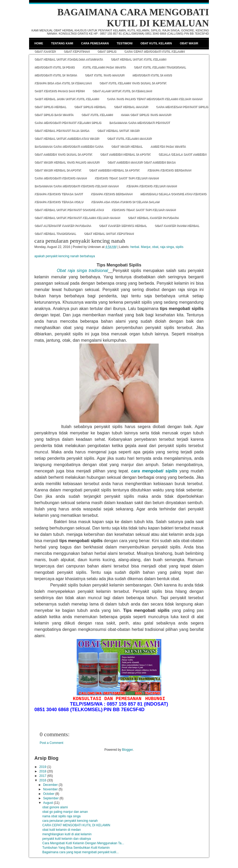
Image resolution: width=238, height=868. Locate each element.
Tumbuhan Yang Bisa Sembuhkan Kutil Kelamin (76, 848)
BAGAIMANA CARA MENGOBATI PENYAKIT (140, 123)
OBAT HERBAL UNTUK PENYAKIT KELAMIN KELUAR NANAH (77, 218)
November (50, 789)
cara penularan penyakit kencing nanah (80, 241)
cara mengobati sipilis (154, 471)
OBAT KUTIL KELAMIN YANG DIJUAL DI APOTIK (133, 83)
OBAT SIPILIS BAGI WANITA (54, 115)
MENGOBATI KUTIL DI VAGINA (56, 75)
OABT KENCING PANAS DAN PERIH (59, 91)
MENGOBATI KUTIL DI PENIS (54, 67)
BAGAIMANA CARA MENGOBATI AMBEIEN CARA (69, 146)
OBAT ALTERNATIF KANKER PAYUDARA (63, 226)
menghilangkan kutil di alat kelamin (67, 834)
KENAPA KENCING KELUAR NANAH (151, 186)
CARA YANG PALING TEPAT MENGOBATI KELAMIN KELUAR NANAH (155, 99)
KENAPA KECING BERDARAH (111, 194)
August (48, 803)
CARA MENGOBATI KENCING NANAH (60, 178)
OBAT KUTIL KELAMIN (97, 115)
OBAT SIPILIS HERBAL (50, 107)
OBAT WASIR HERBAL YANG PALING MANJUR (67, 162)
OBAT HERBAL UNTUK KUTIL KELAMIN (138, 59)
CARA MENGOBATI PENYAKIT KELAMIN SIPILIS (68, 123)
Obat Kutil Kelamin (156, 43)
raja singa (167, 247)
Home (39, 43)
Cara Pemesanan (95, 43)
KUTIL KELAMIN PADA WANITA (104, 67)
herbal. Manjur (140, 247)
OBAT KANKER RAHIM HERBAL (177, 226)
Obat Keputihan (76, 51)
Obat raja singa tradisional (83, 271)
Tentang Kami (62, 43)
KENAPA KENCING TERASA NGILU (59, 202)
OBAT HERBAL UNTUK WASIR (118, 130)
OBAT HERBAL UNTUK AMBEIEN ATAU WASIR (67, 138)
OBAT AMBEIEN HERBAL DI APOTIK (125, 154)
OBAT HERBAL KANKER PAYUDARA (153, 218)
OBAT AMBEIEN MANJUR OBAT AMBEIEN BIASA (141, 162)
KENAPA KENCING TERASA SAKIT (59, 194)
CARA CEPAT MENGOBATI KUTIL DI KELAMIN (76, 825)
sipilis (179, 247)
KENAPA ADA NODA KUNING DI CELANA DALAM (125, 202)
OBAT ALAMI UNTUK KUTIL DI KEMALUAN (122, 91)
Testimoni (125, 43)
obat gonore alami (55, 807)
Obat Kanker (45, 51)
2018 (43, 771)
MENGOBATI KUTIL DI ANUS (152, 75)
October (49, 794)
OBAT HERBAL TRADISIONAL (55, 233)
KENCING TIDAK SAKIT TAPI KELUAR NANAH (126, 178)
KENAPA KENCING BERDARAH (169, 170)
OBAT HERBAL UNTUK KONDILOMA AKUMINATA (69, 59)
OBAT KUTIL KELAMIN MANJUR (129, 138)
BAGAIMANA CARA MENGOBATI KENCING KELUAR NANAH (76, 186)
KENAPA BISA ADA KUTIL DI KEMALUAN (63, 83)
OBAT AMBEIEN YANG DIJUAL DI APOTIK (63, 154)
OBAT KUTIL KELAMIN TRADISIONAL (160, 67)
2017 (43, 776)
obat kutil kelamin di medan (61, 830)
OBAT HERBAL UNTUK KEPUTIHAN (109, 233)
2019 (43, 767)
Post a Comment (51, 743)
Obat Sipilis (107, 51)
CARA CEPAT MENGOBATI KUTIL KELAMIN (154, 51)
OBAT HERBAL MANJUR (131, 107)
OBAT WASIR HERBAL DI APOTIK (58, 170)
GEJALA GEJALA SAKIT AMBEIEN (182, 154)
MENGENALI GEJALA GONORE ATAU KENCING (173, 194)
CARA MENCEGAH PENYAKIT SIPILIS (182, 107)
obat (155, 247)
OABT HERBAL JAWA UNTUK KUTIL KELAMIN (67, 99)
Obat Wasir (189, 43)
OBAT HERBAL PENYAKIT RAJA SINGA (62, 130)
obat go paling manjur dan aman (65, 812)
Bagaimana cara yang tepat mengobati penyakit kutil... (81, 852)
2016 (43, 780)
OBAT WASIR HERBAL (127, 146)
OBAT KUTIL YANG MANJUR (105, 75)
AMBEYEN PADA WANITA (168, 146)
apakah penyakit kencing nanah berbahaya (65, 256)
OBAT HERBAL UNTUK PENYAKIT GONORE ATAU (69, 210)
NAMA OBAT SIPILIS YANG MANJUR (146, 115)
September (51, 798)
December (50, 785)
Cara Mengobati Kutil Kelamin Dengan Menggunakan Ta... (83, 843)
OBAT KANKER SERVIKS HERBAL (123, 226)
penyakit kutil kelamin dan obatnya (67, 839)
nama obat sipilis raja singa (61, 816)
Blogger (127, 750)
